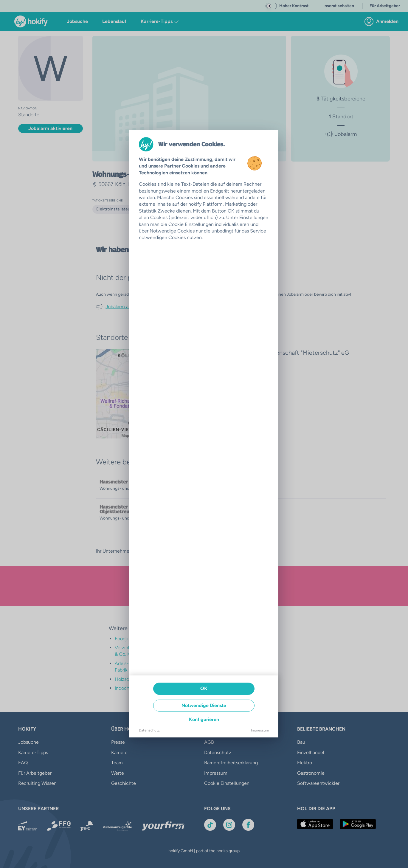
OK (204, 688)
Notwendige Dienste (204, 705)
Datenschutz (149, 730)
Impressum (260, 730)
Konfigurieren (204, 719)
